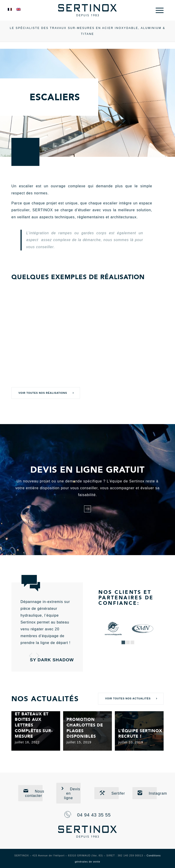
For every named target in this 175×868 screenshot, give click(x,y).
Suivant (38, 656)
